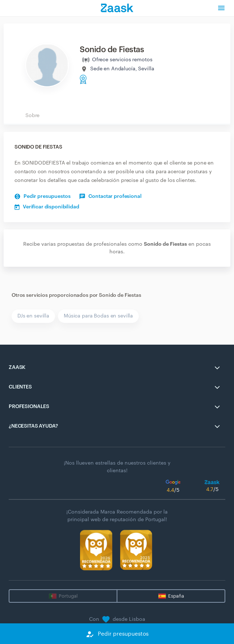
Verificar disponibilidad (47, 207)
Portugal (68, 596)
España (176, 596)
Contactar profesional (110, 196)
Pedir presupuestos (42, 196)
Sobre (32, 116)
